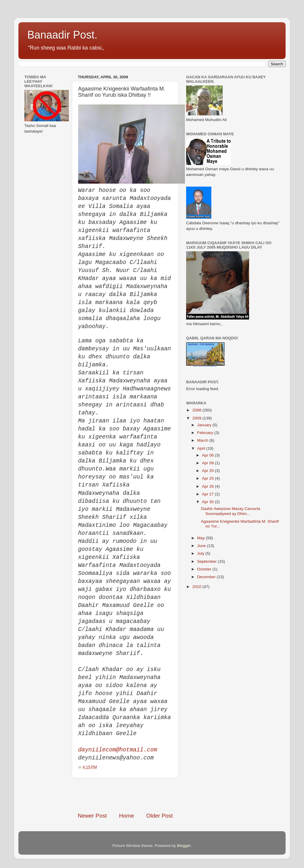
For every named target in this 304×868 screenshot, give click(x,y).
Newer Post (92, 816)
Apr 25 (208, 478)
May (201, 538)
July (201, 553)
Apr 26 (208, 486)
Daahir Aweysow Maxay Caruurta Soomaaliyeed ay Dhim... (231, 511)
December (207, 577)
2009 (197, 418)
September (208, 561)
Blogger (184, 846)
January (205, 425)
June (202, 546)
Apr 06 (208, 455)
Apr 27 (208, 494)
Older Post (160, 816)
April (202, 448)
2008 (197, 410)
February (206, 433)
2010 (197, 587)
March (203, 440)
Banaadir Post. (62, 35)
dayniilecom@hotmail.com (118, 750)
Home (126, 816)
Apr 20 (208, 471)
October (205, 569)
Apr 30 (208, 502)
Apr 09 (208, 463)
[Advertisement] (147, 795)
